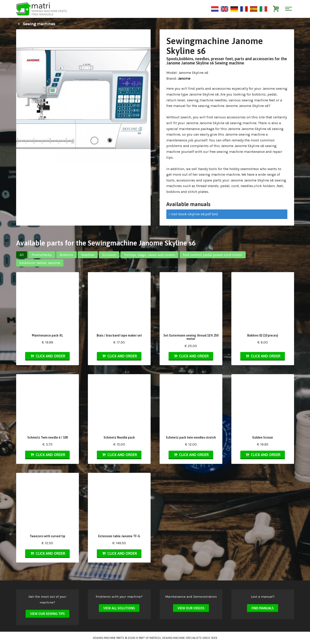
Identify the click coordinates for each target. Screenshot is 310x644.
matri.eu (155, 638)
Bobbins (66, 255)
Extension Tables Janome (40, 263)
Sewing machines (36, 24)
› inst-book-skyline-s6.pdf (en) (193, 214)
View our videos (191, 608)
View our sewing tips (47, 614)
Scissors (109, 255)
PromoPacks (42, 255)
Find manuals (263, 608)
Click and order (47, 356)
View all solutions (119, 608)
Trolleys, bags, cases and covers (149, 255)
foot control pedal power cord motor (213, 255)
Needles (88, 255)
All (22, 255)
